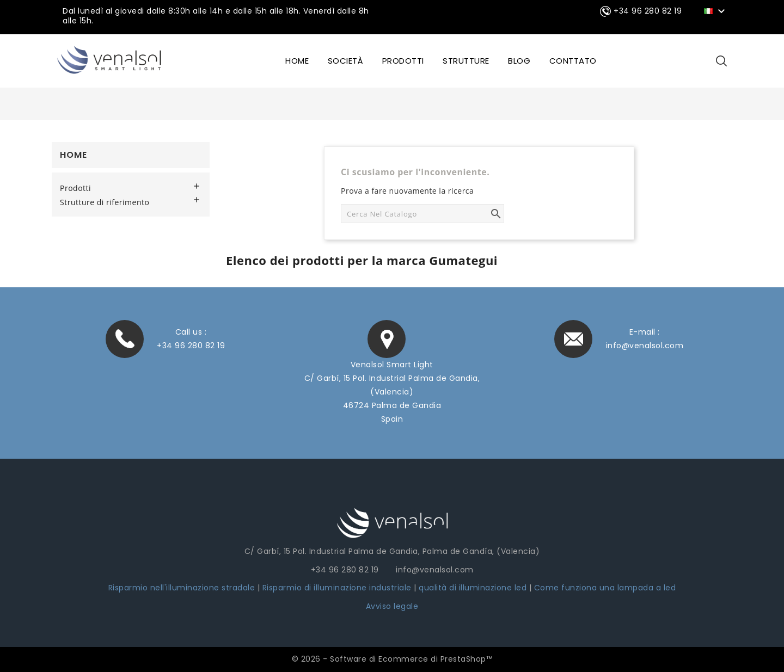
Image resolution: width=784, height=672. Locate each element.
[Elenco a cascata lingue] (716, 10)
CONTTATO (573, 61)
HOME (297, 61)
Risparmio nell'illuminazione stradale (182, 588)
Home (73, 155)
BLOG (519, 61)
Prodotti (403, 61)
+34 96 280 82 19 (191, 346)
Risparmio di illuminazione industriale (338, 588)
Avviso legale (392, 606)
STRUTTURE (466, 61)
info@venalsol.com (645, 346)
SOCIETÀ (346, 61)
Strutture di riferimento (105, 202)
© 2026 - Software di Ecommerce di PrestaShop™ (392, 659)
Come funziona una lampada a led (605, 588)
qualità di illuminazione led (473, 588)
